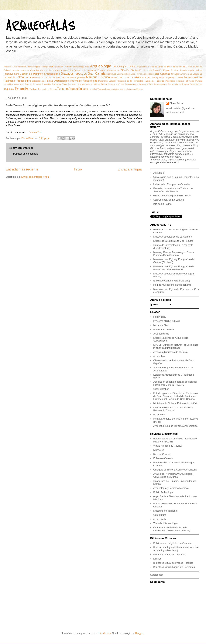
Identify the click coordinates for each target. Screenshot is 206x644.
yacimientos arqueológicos (131, 89)
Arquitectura (142, 67)
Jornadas (175, 74)
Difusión (125, 70)
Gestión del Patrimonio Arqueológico (40, 74)
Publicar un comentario (26, 154)
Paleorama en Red (163, 329)
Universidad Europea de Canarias (172, 184)
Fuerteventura (11, 74)
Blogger (139, 633)
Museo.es (159, 450)
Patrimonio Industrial (175, 81)
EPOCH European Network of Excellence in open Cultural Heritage (176, 346)
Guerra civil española (126, 74)
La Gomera (184, 74)
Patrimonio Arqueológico (84, 81)
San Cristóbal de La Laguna (168, 200)
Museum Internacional (165, 511)
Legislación (40, 78)
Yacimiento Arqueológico (108, 89)
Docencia (148, 70)
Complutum (160, 515)
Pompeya (37, 84)
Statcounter (157, 575)
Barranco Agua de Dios (160, 67)
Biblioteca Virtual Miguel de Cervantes (174, 567)
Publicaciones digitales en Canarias (173, 543)
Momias (146, 77)
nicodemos (105, 633)
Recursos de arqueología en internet (84, 84)
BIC (185, 67)
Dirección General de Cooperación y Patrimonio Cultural (173, 409)
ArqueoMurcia (161, 334)
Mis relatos (135, 77)
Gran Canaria (97, 74)
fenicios (199, 70)
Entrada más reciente (22, 169)
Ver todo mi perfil (175, 112)
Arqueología (101, 66)
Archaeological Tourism (60, 67)
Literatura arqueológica (71, 78)
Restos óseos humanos (137, 84)
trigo (47, 89)
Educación (158, 70)
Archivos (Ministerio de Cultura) (170, 352)
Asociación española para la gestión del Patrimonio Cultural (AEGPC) (175, 383)
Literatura (56, 78)
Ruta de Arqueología (158, 84)
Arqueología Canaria (124, 67)
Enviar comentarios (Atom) (36, 177)
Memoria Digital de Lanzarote (169, 555)
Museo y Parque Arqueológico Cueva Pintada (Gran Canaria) (174, 254)
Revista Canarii (162, 454)
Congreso (102, 70)
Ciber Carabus (161, 389)
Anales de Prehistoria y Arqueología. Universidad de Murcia (173, 475)
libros (48, 77)
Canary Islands (47, 70)
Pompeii (29, 84)
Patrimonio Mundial (194, 81)
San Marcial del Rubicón (178, 84)
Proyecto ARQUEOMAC (166, 321)
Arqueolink (159, 356)
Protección (46, 84)
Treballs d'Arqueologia (165, 523)
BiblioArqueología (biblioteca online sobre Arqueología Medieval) (176, 549)
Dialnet (157, 559)
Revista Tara (35, 132)
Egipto (166, 70)
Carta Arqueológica (64, 70)
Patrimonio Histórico (154, 81)
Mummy (155, 77)
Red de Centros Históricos (113, 84)
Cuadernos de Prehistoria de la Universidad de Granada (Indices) (172, 529)
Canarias (35, 70)
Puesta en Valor (60, 84)
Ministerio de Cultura (120, 78)
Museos (188, 77)
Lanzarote (30, 77)
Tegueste (9, 89)
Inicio (78, 169)
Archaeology (78, 67)
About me (159, 173)
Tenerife (21, 88)
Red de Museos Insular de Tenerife (172, 285)
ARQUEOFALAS (40, 26)
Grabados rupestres (74, 74)
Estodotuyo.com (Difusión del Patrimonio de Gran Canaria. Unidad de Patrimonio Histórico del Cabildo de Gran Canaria (175, 396)
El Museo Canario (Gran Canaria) (172, 281)
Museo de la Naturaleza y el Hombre (173, 241)
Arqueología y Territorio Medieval (171, 488)
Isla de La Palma (162, 204)
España (184, 70)
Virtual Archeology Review (168, 446)
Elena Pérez (176, 103)
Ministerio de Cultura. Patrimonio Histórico (176, 403)
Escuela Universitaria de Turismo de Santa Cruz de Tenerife (173, 190)
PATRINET (159, 415)
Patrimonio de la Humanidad (130, 81)
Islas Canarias (162, 74)
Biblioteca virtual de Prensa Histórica (173, 563)
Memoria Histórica (98, 77)
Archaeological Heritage (37, 67)
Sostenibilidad (196, 84)
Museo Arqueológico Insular (171, 78)
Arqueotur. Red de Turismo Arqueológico (175, 426)
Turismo (53, 89)
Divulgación (136, 70)
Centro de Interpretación (85, 70)
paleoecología (38, 81)
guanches (111, 74)
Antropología (20, 67)
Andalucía (8, 67)
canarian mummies (20, 70)
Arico (87, 67)
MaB (83, 78)
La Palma (18, 77)
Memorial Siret (161, 325)
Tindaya (33, 89)
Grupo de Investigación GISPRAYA (172, 196)
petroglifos (8, 84)
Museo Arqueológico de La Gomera (173, 237)
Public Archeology (163, 492)
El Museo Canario (163, 458)
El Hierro (175, 70)
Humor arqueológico (145, 74)
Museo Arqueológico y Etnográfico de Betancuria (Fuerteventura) (174, 268)
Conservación (113, 70)
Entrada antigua (130, 169)
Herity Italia (159, 317)
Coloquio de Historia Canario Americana (175, 470)
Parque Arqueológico (57, 81)
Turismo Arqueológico (71, 89)
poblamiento (19, 84)
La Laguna (195, 74)
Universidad (92, 89)
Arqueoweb (160, 519)
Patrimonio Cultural (107, 81)
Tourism (41, 89)
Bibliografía (177, 67)
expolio (191, 70)
